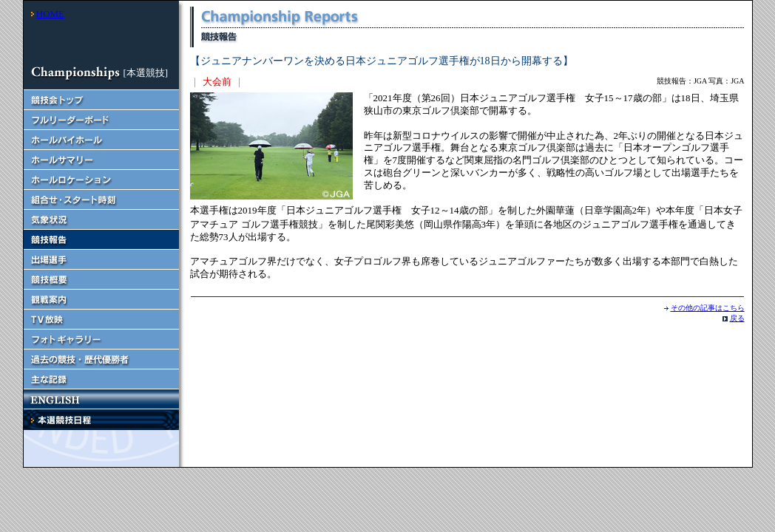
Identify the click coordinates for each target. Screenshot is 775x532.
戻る (737, 318)
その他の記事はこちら (708, 308)
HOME (50, 14)
